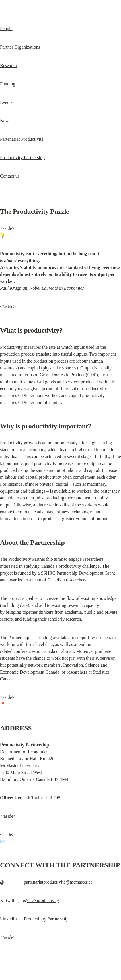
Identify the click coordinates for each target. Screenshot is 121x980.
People (6, 29)
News (5, 121)
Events (6, 102)
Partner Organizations (20, 47)
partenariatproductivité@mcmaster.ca (58, 882)
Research (8, 65)
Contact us (10, 176)
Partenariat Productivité (22, 139)
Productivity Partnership (22, 158)
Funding (8, 84)
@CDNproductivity (41, 900)
